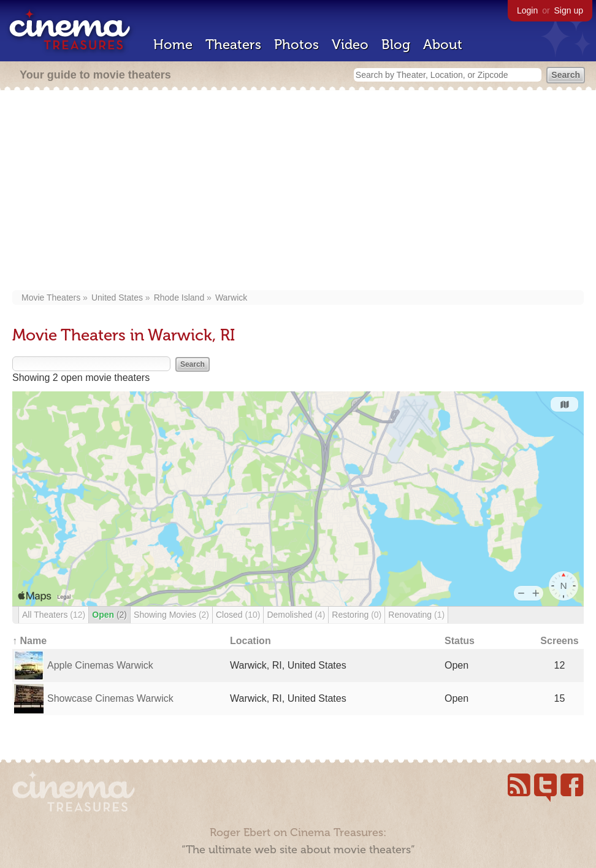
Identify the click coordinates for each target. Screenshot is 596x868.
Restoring (357, 615)
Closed (238, 615)
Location (250, 641)
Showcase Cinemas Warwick (110, 698)
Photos (296, 44)
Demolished (296, 615)
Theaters (233, 44)
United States (117, 298)
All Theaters (54, 615)
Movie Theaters (51, 298)
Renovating (416, 615)
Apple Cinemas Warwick (100, 665)
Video (350, 44)
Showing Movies (171, 615)
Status (460, 641)
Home (173, 44)
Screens (559, 641)
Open (109, 615)
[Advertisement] (298, 191)
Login (527, 10)
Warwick (231, 298)
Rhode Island (179, 298)
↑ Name (29, 641)
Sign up (569, 10)
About (443, 44)
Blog (396, 44)
